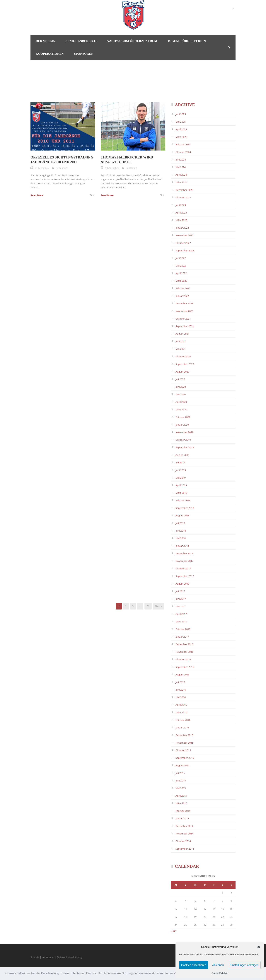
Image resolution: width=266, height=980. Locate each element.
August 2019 (182, 455)
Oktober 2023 (183, 197)
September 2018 (185, 508)
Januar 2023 (182, 228)
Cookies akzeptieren (194, 965)
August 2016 (182, 675)
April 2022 (181, 273)
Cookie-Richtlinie (220, 973)
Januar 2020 (182, 425)
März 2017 (181, 622)
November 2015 (184, 743)
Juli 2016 (180, 682)
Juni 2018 (181, 531)
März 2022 (181, 281)
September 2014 (185, 849)
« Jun (174, 931)
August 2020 (182, 372)
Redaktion (61, 168)
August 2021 (182, 334)
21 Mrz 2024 (42, 168)
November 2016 (184, 652)
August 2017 (182, 584)
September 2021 (185, 326)
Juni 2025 (181, 114)
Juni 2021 (181, 341)
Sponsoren (84, 54)
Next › (158, 606)
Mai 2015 (181, 788)
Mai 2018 (181, 538)
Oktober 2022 (183, 243)
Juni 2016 (181, 690)
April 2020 (181, 402)
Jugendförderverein (187, 41)
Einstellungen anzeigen (244, 965)
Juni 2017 (181, 599)
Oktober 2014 (183, 841)
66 (148, 606)
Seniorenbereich (81, 41)
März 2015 (181, 803)
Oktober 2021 (183, 319)
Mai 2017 (181, 606)
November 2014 (184, 834)
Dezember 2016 (184, 644)
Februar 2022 (183, 288)
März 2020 (181, 409)
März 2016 (181, 712)
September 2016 (185, 667)
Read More (37, 195)
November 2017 (184, 561)
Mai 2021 (181, 349)
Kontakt (35, 957)
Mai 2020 (181, 394)
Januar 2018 (182, 546)
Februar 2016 (183, 720)
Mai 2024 (181, 167)
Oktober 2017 (183, 568)
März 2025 (181, 137)
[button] (259, 947)
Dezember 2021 (184, 303)
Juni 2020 (181, 387)
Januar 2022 (182, 296)
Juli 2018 (180, 523)
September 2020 (185, 364)
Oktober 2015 (183, 750)
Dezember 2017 (184, 553)
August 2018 (182, 515)
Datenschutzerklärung (69, 957)
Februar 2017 (183, 629)
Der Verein (45, 41)
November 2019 (184, 432)
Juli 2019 (180, 462)
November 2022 (184, 235)
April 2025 (181, 129)
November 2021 (184, 311)
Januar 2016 (182, 728)
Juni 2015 (181, 781)
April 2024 (181, 175)
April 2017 (181, 614)
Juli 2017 (180, 591)
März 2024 (181, 182)
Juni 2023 (181, 205)
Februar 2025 (183, 144)
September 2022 (185, 250)
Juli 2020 (180, 379)
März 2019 (181, 493)
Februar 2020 (183, 417)
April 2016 (181, 705)
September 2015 (185, 758)
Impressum (48, 957)
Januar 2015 (182, 818)
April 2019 (181, 485)
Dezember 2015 (184, 735)
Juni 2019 (181, 470)
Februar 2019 (183, 500)
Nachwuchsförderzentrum (132, 41)
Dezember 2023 (184, 190)
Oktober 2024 (183, 152)
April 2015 (181, 796)
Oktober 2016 (183, 659)
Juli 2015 (180, 773)
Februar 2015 (183, 811)
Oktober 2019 (183, 440)
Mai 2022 (181, 266)
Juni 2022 (181, 258)
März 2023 (181, 220)
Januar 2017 (182, 637)
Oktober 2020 (183, 356)
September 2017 (185, 576)
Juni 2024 (181, 160)
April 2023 (181, 213)
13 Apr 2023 (112, 168)
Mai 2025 (181, 122)
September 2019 (185, 447)
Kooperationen (50, 54)
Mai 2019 (181, 478)
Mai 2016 (181, 697)
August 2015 (182, 765)
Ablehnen (218, 965)
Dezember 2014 (184, 826)
